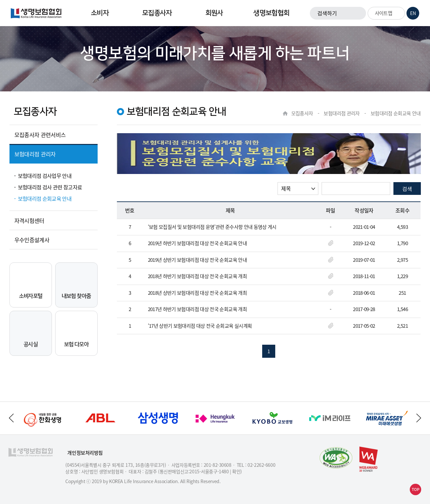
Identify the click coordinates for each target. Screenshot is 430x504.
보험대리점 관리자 (35, 154)
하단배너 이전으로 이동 (11, 418)
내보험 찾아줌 (76, 284)
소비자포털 (31, 284)
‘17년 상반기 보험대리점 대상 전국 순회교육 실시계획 (200, 326)
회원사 (214, 13)
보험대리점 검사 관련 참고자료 (50, 187)
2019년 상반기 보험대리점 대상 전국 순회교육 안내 (197, 260)
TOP (416, 489)
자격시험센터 (29, 220)
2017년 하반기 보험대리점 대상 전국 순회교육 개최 (197, 309)
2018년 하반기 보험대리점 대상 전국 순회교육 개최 (197, 276)
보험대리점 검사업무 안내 (45, 176)
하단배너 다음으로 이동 (419, 418)
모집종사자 (157, 13)
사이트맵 (387, 13)
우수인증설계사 (32, 240)
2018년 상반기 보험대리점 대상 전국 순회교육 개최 (197, 293)
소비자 (100, 13)
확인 (236, 471)
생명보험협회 (271, 13)
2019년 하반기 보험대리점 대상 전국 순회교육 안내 (197, 244)
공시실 (31, 332)
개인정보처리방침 (85, 453)
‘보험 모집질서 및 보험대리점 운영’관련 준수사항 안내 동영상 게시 (212, 227)
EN (413, 13)
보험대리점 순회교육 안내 (45, 198)
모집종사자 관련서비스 (40, 135)
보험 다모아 (76, 332)
